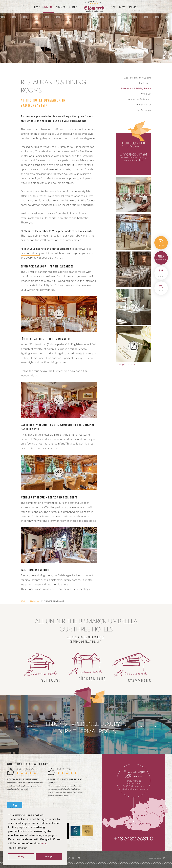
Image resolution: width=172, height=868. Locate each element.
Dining (33, 602)
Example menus (134, 346)
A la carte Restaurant (140, 99)
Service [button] (133, 8)
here (43, 843)
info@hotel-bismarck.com (134, 789)
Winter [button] (73, 8)
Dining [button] (49, 8)
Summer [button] (61, 8)
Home (23, 602)
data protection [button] (18, 848)
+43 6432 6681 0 (133, 839)
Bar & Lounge (144, 110)
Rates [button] (122, 8)
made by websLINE (157, 858)
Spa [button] (113, 8)
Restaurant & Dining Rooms (136, 89)
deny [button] (21, 857)
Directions (69, 858)
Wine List (146, 94)
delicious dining (30, 253)
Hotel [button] (38, 8)
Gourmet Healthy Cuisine (138, 78)
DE (80, 858)
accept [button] (49, 857)
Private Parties (144, 105)
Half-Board (145, 83)
